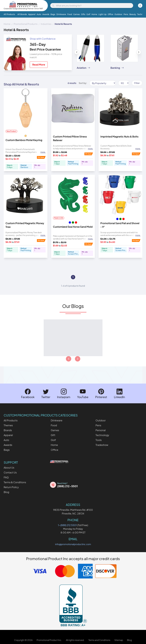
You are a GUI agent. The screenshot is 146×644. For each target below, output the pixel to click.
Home (94, 14)
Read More (39, 65)
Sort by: (83, 83)
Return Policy (11, 487)
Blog (6, 492)
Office (110, 14)
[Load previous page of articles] (69, 359)
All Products (9, 14)
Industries (46, 24)
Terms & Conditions (15, 482)
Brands (8, 430)
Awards (46, 14)
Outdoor (118, 14)
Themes (8, 425)
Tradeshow (102, 445)
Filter (137, 83)
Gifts (83, 14)
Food (70, 14)
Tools (99, 440)
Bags (53, 14)
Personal (101, 430)
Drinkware (61, 14)
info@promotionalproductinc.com (73, 544)
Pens (126, 14)
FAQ (6, 477)
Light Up (102, 14)
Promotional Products (26, 24)
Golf (88, 14)
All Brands (22, 14)
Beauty (133, 14)
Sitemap (119, 640)
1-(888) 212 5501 (67, 525)
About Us (9, 468)
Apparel (32, 14)
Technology (102, 435)
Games (76, 14)
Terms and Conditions (99, 640)
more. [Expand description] (43, 152)
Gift (53, 435)
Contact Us (10, 472)
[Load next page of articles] (78, 359)
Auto (39, 14)
